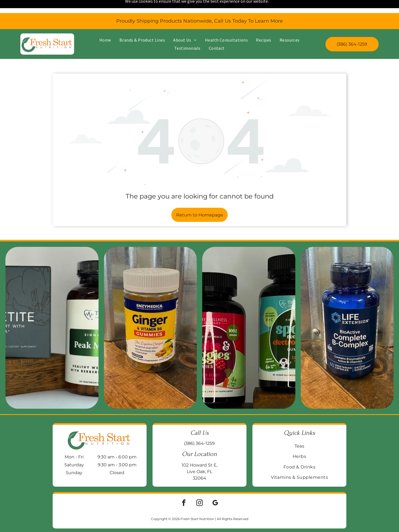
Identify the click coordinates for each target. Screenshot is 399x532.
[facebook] (184, 489)
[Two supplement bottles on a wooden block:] (52, 314)
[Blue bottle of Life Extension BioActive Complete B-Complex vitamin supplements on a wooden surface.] (347, 314)
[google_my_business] (215, 489)
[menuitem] (105, 27)
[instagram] (199, 489)
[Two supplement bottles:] (249, 314)
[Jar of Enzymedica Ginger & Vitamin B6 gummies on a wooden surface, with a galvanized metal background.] (151, 314)
